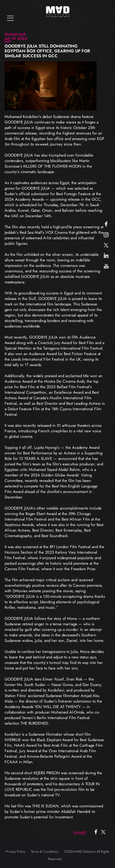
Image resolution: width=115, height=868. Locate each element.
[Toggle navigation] (10, 18)
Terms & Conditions (45, 851)
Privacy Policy (15, 851)
